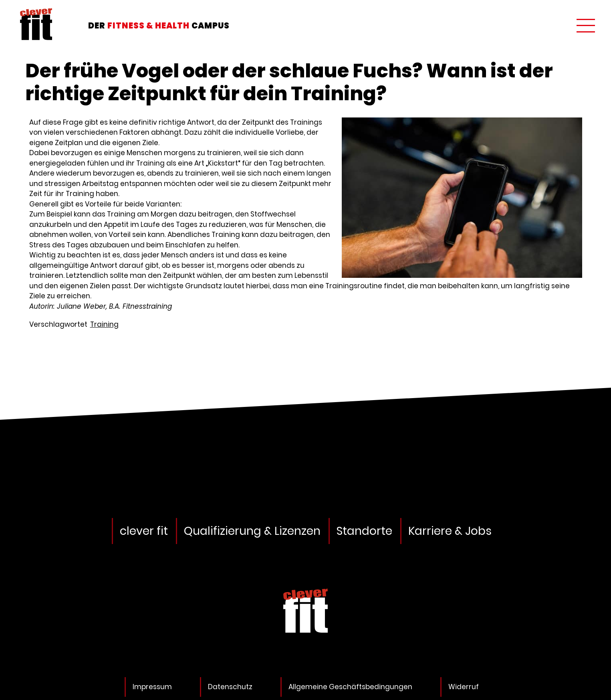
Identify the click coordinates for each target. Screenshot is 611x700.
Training (104, 324)
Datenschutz (230, 687)
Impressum (152, 687)
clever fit (144, 531)
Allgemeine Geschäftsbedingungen (350, 687)
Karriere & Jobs (450, 531)
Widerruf (464, 687)
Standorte (364, 531)
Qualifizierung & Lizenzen (252, 531)
